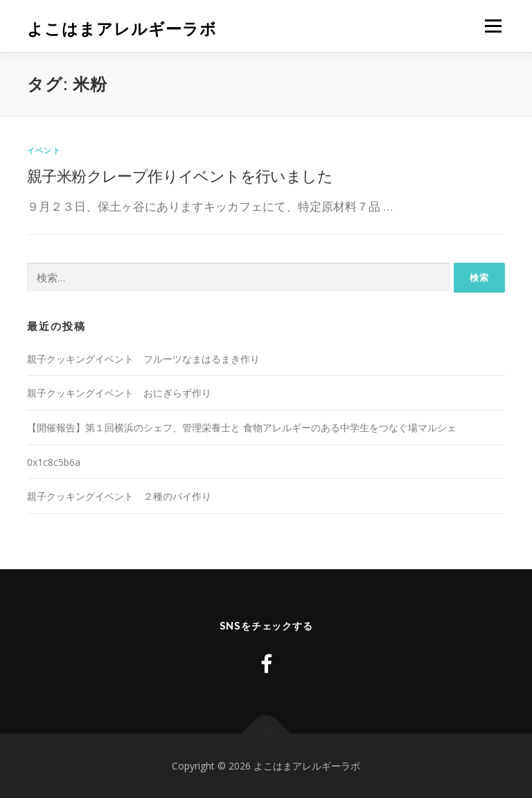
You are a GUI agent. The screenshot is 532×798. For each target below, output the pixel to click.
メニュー (493, 26)
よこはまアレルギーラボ (122, 28)
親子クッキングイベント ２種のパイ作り (119, 496)
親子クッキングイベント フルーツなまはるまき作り (143, 359)
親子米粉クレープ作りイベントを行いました (180, 175)
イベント (44, 150)
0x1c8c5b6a (54, 462)
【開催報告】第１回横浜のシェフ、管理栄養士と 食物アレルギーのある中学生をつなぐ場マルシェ (242, 427)
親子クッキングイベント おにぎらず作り (119, 393)
